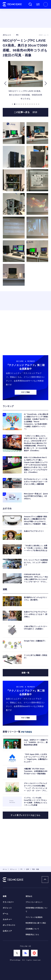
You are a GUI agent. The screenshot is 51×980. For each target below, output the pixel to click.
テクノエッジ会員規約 (34, 917)
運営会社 (29, 896)
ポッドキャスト (9, 925)
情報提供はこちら (32, 935)
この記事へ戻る (26, 112)
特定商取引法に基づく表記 (36, 923)
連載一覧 (25, 673)
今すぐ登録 (25, 392)
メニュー (38, 4)
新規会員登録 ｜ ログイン (46, 4)
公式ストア (7, 931)
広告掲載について (32, 929)
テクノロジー (8, 902)
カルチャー (7, 919)
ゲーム (6, 914)
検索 (30, 4)
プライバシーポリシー (34, 902)
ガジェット (7, 908)
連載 (5, 896)
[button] (5, 83)
